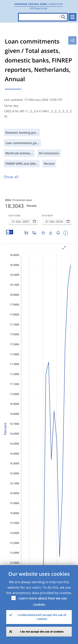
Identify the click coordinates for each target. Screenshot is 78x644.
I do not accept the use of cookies (42, 632)
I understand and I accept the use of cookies (42, 617)
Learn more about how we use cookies (43, 601)
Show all (11, 177)
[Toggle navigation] (72, 17)
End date (47, 215)
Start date (14, 215)
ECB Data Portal (38, 8)
